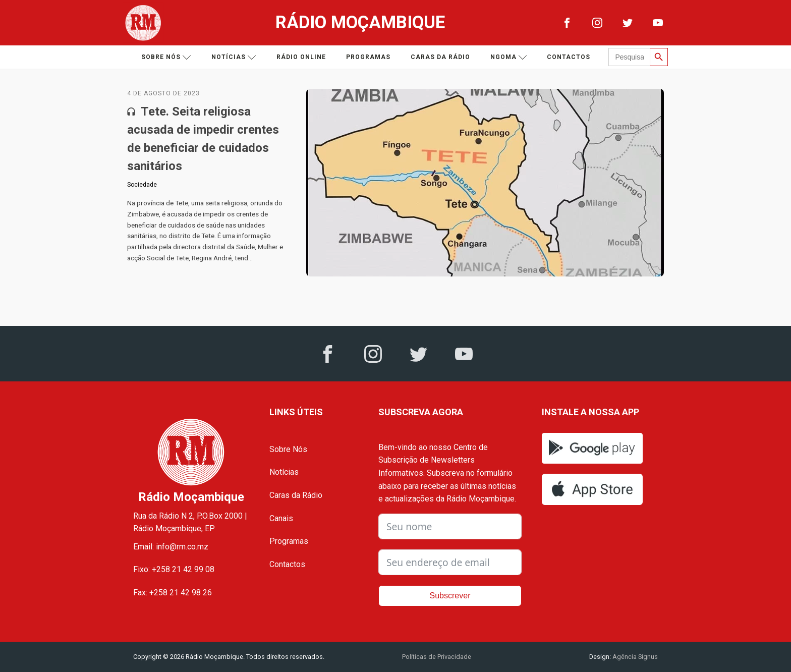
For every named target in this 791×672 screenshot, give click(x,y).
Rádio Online (301, 57)
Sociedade (142, 185)
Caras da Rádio (440, 57)
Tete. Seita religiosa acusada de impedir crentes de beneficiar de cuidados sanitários (203, 139)
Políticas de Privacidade (437, 657)
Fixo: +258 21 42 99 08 (174, 569)
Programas (368, 57)
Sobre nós (166, 57)
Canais (281, 518)
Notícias (234, 57)
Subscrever (450, 596)
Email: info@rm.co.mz (171, 547)
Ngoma (509, 57)
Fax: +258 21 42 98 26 (173, 593)
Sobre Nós (288, 449)
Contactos (569, 57)
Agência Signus (634, 657)
